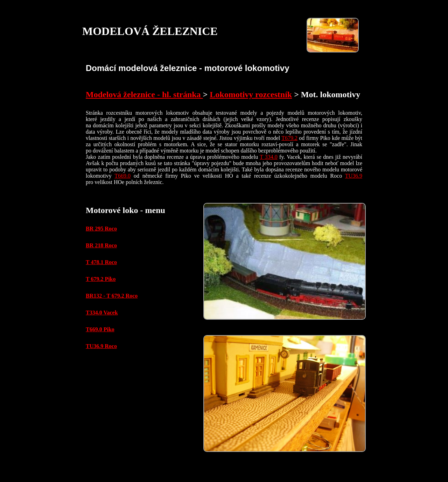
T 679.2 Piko (101, 279)
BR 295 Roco (101, 229)
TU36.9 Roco (101, 346)
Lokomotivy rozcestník (251, 94)
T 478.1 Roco (101, 262)
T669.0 (122, 176)
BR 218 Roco (101, 245)
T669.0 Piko (100, 329)
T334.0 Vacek (102, 313)
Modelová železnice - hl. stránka (144, 94)
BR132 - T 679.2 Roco (112, 296)
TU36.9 (354, 176)
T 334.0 (269, 157)
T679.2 (289, 138)
